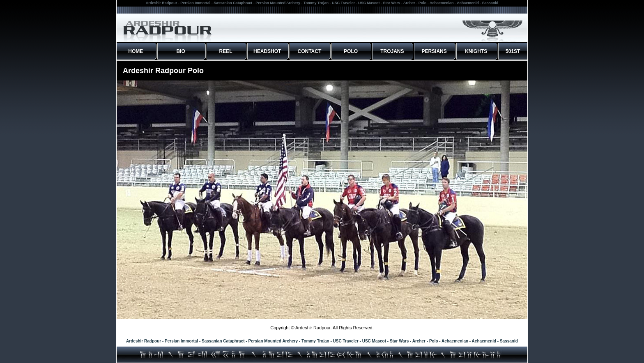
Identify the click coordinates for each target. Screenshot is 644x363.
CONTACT (310, 51)
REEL (226, 51)
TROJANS (392, 51)
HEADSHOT (267, 51)
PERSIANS (434, 51)
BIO (181, 51)
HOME (136, 51)
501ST (513, 51)
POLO (351, 51)
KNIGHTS (476, 51)
